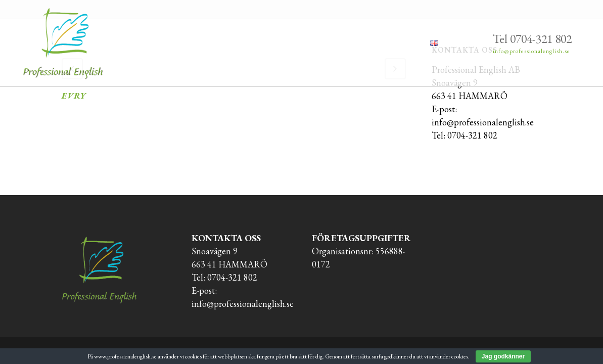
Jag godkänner (503, 356)
